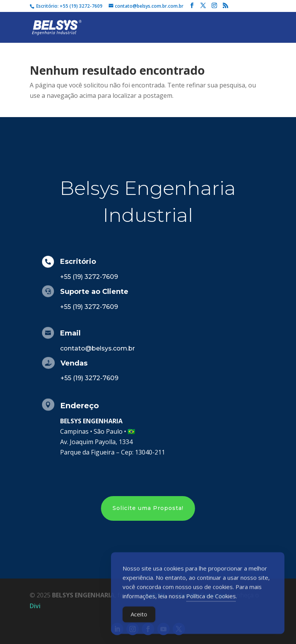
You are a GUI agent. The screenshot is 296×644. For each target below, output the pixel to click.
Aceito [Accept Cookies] (139, 617)
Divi (35, 606)
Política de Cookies (211, 599)
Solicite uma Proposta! (148, 508)
